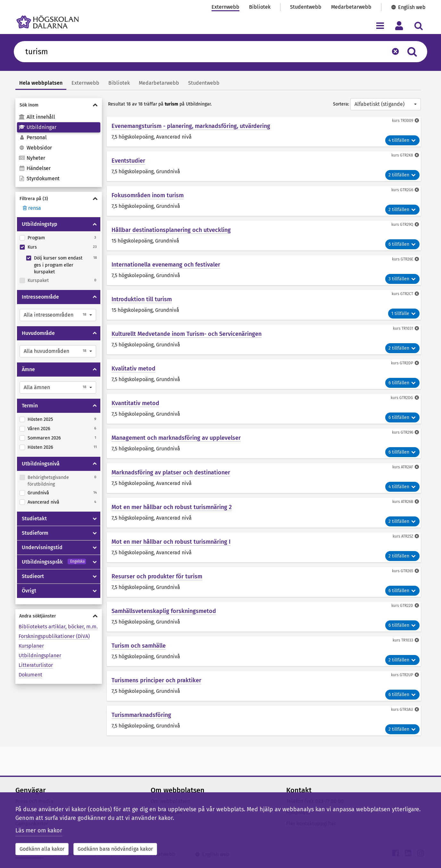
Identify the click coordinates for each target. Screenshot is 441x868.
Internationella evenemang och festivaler (166, 265)
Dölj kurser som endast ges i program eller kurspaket (58, 265)
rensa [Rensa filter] (31, 208)
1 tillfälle (404, 314)
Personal (33, 137)
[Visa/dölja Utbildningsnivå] (95, 464)
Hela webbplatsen (41, 83)
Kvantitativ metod (135, 403)
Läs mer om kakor (39, 830)
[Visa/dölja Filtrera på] (59, 199)
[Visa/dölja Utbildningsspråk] (95, 562)
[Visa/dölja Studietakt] (95, 519)
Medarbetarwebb (351, 7)
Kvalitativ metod (133, 369)
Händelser (35, 168)
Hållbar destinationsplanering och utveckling (171, 230)
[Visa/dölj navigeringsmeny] (380, 26)
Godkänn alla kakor (42, 849)
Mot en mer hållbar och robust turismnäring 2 (172, 507)
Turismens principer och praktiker (156, 680)
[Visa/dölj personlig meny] (399, 26)
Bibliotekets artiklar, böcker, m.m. (58, 627)
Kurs (32, 247)
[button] (58, 315)
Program (36, 238)
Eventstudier (128, 161)
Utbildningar (37, 127)
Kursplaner (31, 646)
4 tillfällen (402, 140)
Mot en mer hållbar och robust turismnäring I (171, 542)
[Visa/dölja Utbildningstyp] (95, 224)
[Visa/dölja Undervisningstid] (95, 548)
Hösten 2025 (40, 419)
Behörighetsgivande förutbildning (48, 481)
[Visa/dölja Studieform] (95, 533)
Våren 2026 (39, 429)
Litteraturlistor (36, 665)
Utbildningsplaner (40, 655)
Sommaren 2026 (44, 438)
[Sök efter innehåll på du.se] (204, 52)
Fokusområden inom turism (148, 195)
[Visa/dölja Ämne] (95, 370)
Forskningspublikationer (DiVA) (54, 636)
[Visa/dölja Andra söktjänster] (59, 616)
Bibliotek (260, 7)
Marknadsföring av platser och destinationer (171, 472)
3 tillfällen (402, 279)
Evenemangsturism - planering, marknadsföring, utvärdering (191, 126)
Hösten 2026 (40, 447)
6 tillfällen (402, 244)
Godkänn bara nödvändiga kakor (115, 849)
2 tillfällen (402, 175)
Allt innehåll (37, 117)
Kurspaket (38, 281)
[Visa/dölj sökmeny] (418, 26)
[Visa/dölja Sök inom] (59, 105)
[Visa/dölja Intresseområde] (95, 297)
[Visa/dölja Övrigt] (95, 591)
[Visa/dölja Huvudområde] (95, 333)
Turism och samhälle (139, 646)
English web (412, 7)
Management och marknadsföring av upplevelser (176, 438)
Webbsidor (35, 148)
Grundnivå (38, 493)
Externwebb (225, 7)
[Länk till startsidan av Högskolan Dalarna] (48, 22)
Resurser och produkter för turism (157, 576)
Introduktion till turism (142, 299)
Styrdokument (39, 179)
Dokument (30, 675)
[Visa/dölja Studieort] (95, 576)
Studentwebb (306, 7)
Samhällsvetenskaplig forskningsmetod (164, 611)
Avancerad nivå (43, 502)
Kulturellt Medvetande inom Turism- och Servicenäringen (187, 334)
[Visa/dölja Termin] (95, 406)
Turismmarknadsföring (141, 715)
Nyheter (32, 158)
